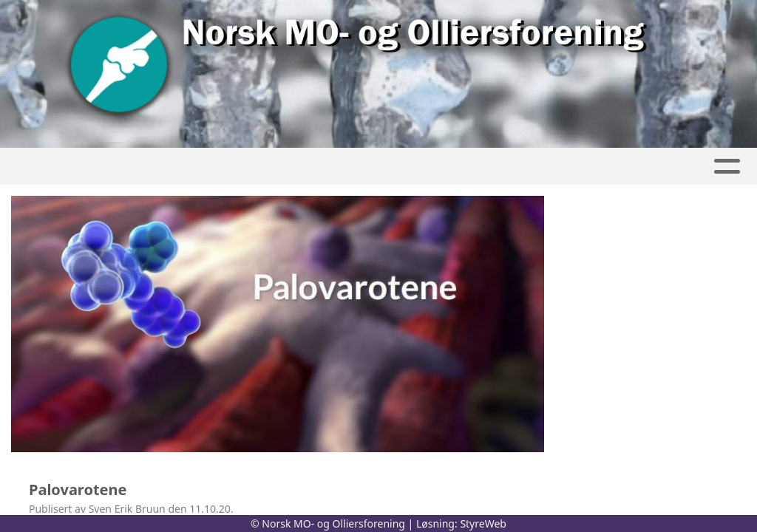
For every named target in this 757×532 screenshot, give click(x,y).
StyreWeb (483, 524)
